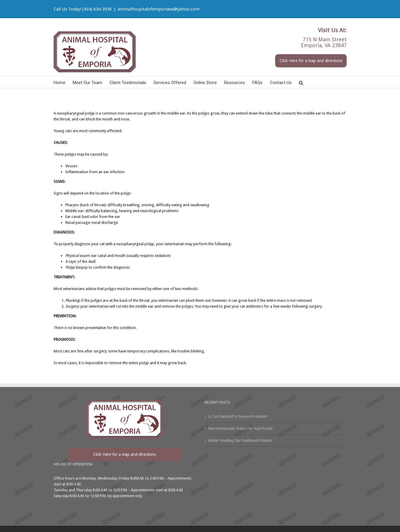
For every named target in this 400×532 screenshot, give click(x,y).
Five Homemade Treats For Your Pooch (240, 428)
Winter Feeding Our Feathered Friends (240, 440)
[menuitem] (63, 82)
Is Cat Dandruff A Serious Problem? (238, 416)
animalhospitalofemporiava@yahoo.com (159, 9)
